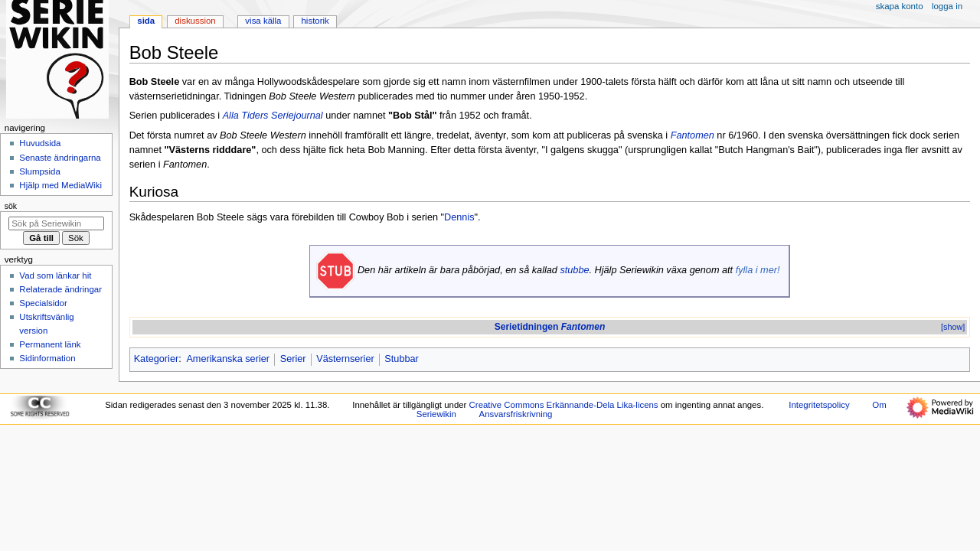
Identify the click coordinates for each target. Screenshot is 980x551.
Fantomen (693, 135)
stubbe (574, 270)
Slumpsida (39, 171)
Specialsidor (43, 303)
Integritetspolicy (819, 405)
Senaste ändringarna (60, 158)
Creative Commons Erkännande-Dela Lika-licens (564, 405)
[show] (953, 327)
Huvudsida (40, 143)
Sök (11, 206)
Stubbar (401, 359)
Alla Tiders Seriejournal (273, 116)
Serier (293, 359)
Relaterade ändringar (60, 289)
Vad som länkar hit (55, 275)
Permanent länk (50, 344)
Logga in (947, 6)
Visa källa (263, 21)
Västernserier (345, 359)
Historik (315, 21)
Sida (146, 21)
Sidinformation (47, 358)
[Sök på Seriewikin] (56, 223)
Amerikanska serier (228, 359)
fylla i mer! (758, 270)
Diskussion (195, 21)
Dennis (459, 217)
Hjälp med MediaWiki (60, 185)
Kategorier (157, 359)
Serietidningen (550, 327)
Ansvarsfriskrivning (516, 414)
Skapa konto (900, 6)
